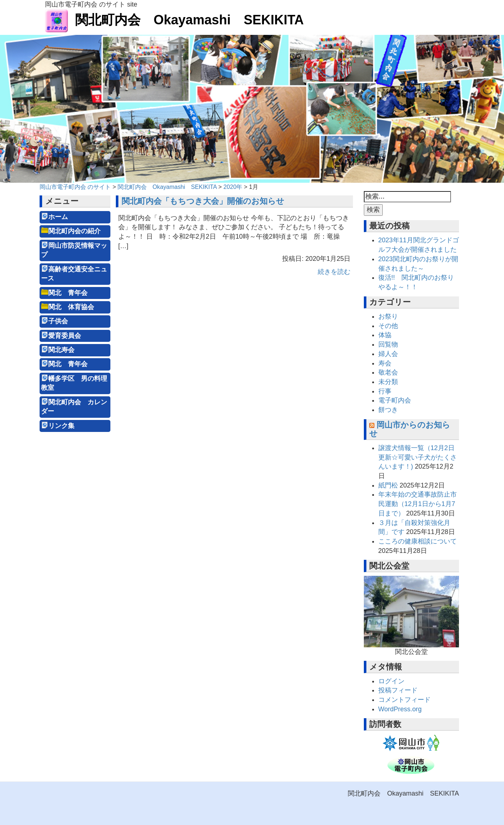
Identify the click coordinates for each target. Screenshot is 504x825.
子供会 (58, 321)
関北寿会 (61, 350)
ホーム (58, 217)
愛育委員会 (65, 336)
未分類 (388, 382)
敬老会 (388, 372)
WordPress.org (400, 709)
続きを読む (334, 272)
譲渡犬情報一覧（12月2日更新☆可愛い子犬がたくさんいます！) (418, 457)
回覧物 (388, 344)
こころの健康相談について (418, 541)
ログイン (391, 681)
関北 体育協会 (71, 307)
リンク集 (61, 426)
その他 (388, 326)
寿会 (385, 363)
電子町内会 (395, 400)
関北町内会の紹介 (74, 231)
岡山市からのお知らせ (410, 429)
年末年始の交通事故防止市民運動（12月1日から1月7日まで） (418, 504)
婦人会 (388, 354)
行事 (385, 391)
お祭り (388, 316)
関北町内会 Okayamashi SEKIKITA (174, 20)
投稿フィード (398, 690)
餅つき (388, 410)
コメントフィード (405, 700)
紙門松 (388, 485)
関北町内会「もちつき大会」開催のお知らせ (203, 201)
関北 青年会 (68, 293)
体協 (385, 335)
